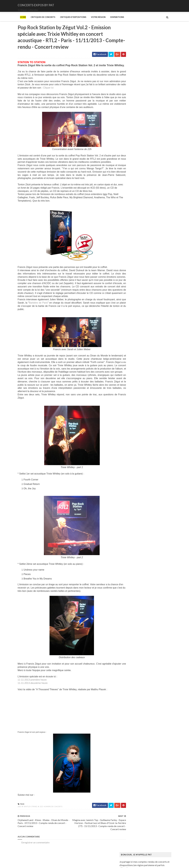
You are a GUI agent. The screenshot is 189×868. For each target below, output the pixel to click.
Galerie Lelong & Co (136, 303)
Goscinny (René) (134, 315)
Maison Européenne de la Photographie (146, 355)
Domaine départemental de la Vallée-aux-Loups (150, 284)
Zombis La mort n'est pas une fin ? (143, 477)
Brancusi (130, 255)
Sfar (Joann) (132, 449)
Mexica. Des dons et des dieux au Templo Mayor (150, 372)
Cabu (128, 264)
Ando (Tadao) (133, 232)
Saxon (129, 196)
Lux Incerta (131, 161)
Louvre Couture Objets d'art (140, 346)
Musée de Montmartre (137, 400)
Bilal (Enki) (131, 249)
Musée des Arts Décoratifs (139, 409)
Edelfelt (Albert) (134, 286)
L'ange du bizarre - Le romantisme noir (145, 341)
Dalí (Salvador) (133, 272)
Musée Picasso (133, 395)
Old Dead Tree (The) (136, 179)
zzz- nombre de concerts (45, 818)
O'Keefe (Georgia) (135, 426)
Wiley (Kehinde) (134, 472)
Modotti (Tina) (133, 383)
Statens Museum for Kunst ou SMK (143, 452)
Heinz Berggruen (134, 326)
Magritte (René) (134, 352)
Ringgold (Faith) (134, 440)
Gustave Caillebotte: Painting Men (143, 321)
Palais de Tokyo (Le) (136, 432)
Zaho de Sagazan (134, 213)
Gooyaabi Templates (67, 864)
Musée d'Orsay (133, 398)
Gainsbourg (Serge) (136, 298)
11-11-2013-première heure (26, 691)
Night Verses (132, 176)
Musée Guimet (133, 392)
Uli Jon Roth (132, 207)
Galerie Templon (134, 306)
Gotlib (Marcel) (134, 318)
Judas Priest (132, 156)
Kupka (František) (135, 338)
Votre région (92, 21)
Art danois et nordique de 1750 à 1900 (145, 235)
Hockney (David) (134, 332)
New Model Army (135, 173)
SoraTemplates (31, 864)
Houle (129, 147)
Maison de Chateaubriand (139, 358)
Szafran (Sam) (133, 457)
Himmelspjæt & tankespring (140, 329)
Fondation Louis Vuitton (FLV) (141, 295)
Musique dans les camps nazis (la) (143, 389)
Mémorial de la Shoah (137, 423)
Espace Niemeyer (135, 289)
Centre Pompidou (135, 266)
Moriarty (130, 167)
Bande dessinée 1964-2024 (140, 247)
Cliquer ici (51, 96)
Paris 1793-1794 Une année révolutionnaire (148, 435)
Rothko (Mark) (133, 446)
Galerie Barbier (134, 301)
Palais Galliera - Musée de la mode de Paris (147, 429)
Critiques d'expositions (67, 21)
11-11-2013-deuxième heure (27, 695)
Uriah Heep (132, 210)
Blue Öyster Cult (134, 122)
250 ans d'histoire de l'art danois (142, 227)
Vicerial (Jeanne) (134, 469)
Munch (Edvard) (134, 386)
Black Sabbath (133, 119)
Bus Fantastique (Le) (136, 261)
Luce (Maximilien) (135, 349)
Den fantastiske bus (136, 278)
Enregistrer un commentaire (29, 854)
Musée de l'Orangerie (137, 406)
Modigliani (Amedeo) (137, 381)
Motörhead (132, 170)
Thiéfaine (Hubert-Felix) (138, 204)
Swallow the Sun (134, 201)
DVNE (129, 133)
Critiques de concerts (37, 21)
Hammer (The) (133, 324)
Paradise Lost (133, 184)
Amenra (130, 113)
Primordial (131, 187)
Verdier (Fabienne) (135, 466)
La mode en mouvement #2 (139, 343)
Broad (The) (132, 258)
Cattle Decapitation (136, 124)
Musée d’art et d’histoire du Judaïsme (144, 420)
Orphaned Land (133, 181)
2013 (13, 818)
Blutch (129, 252)
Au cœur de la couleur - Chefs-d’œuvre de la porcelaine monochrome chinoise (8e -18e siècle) (150, 239)
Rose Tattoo (132, 190)
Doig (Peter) (132, 281)
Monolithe (131, 164)
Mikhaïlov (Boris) (135, 378)
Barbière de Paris (36, 311)
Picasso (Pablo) (134, 437)
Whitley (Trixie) (25, 818)
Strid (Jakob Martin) (136, 454)
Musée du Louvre (134, 415)
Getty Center (132, 309)
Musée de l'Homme (136, 403)
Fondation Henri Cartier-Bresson (142, 292)
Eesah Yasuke (133, 139)
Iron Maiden (132, 150)
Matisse (130, 369)
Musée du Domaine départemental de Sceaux (148, 412)
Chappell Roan (133, 127)
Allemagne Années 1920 (138, 230)
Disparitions (111, 21)
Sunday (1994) (133, 198)
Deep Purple (132, 136)
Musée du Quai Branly (137, 418)
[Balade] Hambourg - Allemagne (156, 72)
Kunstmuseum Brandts (137, 335)
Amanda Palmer (134, 110)
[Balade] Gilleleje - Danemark (155, 86)
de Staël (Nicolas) (135, 486)
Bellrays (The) (133, 116)
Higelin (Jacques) (134, 144)
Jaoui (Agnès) (133, 153)
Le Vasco (130, 159)
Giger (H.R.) (132, 312)
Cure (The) (131, 130)
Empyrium (131, 142)
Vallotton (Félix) (134, 460)
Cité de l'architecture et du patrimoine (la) (147, 269)
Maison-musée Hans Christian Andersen (146, 363)
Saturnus (130, 193)
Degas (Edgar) (133, 275)
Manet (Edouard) (134, 366)
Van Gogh (131, 463)
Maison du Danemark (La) (139, 360)
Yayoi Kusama (133, 475)
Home (17, 21)
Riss (128, 443)
